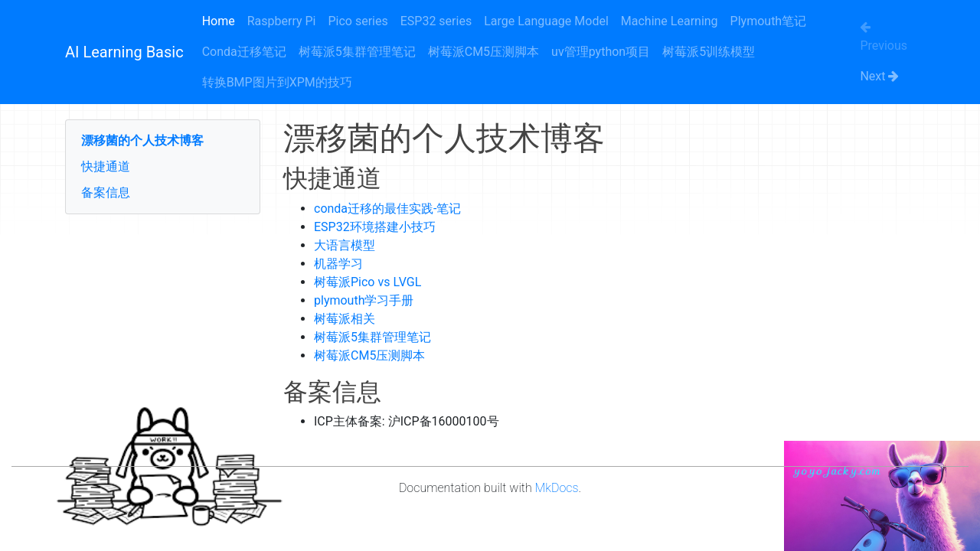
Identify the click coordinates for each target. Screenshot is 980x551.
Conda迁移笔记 (244, 52)
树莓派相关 (345, 319)
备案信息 (106, 192)
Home (219, 21)
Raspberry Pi (282, 21)
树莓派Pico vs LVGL (367, 282)
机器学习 (338, 264)
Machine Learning (670, 21)
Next (879, 76)
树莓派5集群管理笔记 (357, 52)
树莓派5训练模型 (709, 52)
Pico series (358, 21)
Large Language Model (546, 21)
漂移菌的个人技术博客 (142, 140)
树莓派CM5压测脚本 (483, 52)
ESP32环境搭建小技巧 (375, 227)
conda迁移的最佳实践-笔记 (387, 209)
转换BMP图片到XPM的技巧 (277, 82)
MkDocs (557, 488)
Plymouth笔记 (769, 21)
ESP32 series (436, 21)
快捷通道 (106, 166)
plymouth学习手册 (364, 300)
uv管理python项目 (601, 52)
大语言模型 (345, 245)
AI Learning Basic (124, 52)
